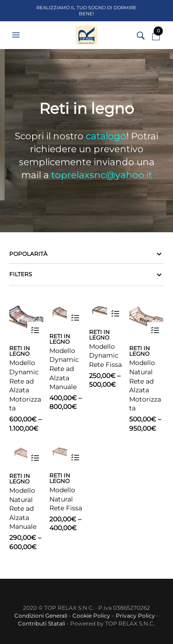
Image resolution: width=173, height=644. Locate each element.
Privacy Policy (135, 616)
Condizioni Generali (41, 616)
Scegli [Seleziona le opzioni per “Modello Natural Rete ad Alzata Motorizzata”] (155, 330)
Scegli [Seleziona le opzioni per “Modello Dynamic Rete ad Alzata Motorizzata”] (35, 330)
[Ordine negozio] (86, 254)
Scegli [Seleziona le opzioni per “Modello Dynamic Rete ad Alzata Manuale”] (75, 318)
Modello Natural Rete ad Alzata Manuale (23, 508)
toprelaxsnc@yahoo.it (102, 175)
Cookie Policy (91, 616)
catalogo (106, 136)
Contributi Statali (42, 623)
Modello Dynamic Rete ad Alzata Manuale (64, 369)
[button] (17, 35)
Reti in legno (20, 351)
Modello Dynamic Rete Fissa (105, 356)
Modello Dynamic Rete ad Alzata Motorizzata (25, 385)
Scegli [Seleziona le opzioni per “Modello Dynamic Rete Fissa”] (115, 314)
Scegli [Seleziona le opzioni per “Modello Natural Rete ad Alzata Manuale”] (35, 458)
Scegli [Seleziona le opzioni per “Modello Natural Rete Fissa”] (75, 457)
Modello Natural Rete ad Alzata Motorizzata (145, 385)
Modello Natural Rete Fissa (66, 499)
